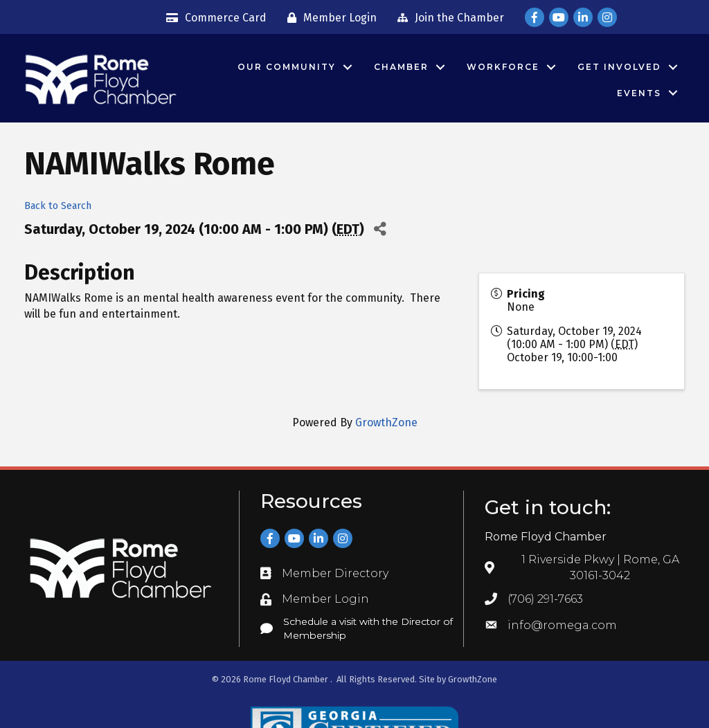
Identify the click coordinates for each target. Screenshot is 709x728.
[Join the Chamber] (447, 18)
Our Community (287, 67)
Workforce (503, 67)
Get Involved (619, 67)
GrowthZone (386, 422)
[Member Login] (329, 18)
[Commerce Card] (213, 18)
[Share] (380, 229)
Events (639, 93)
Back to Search (58, 206)
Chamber (401, 67)
